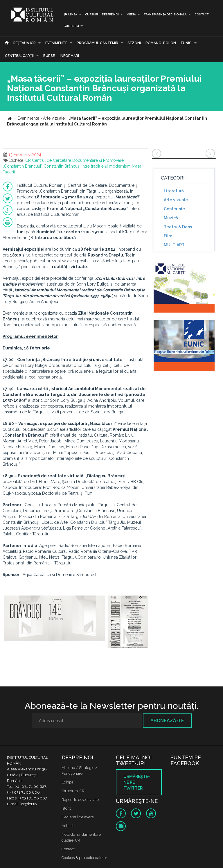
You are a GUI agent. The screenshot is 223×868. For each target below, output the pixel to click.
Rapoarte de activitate (80, 800)
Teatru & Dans (178, 227)
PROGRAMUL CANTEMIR (97, 43)
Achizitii (68, 826)
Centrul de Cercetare (52, 160)
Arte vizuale (176, 200)
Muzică (171, 218)
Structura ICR (73, 791)
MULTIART (174, 245)
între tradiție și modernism (106, 166)
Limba (70, 14)
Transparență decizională (165, 14)
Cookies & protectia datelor (84, 858)
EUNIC (186, 43)
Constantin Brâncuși (62, 166)
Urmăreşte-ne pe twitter (137, 782)
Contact (202, 14)
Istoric (67, 808)
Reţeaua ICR (25, 43)
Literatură (174, 191)
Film (168, 236)
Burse (49, 56)
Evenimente (56, 43)
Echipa (68, 782)
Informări (69, 56)
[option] (55, 622)
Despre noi (110, 14)
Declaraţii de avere (78, 817)
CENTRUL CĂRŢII (19, 56)
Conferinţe (174, 209)
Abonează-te (167, 721)
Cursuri (91, 14)
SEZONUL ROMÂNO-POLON (152, 43)
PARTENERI (71, 26)
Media (131, 14)
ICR (28, 160)
